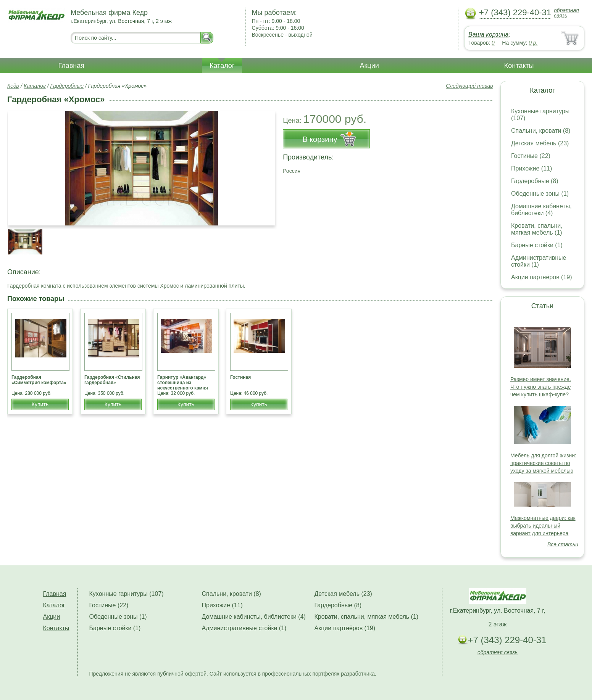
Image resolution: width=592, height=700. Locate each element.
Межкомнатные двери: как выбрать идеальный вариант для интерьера (543, 526)
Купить (40, 404)
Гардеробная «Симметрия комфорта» (39, 380)
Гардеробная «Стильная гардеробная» (112, 380)
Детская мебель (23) (540, 143)
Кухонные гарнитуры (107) (127, 594)
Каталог (222, 66)
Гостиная (240, 377)
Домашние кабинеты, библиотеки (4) (541, 210)
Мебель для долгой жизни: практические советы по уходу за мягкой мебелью (543, 463)
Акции (369, 66)
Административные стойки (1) (539, 261)
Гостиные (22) (531, 156)
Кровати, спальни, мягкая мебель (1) (537, 229)
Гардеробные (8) (535, 181)
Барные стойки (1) (537, 245)
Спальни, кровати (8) (541, 131)
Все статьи (563, 544)
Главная (72, 66)
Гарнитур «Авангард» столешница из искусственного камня (183, 383)
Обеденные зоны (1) (540, 194)
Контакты (519, 66)
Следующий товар (469, 86)
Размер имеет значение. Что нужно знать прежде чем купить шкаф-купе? (541, 387)
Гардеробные (67, 86)
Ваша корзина (488, 35)
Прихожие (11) (532, 168)
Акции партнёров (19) (542, 277)
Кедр (13, 86)
